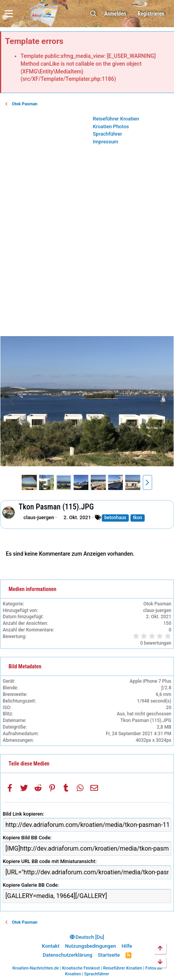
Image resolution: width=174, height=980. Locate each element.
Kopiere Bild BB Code (27, 838)
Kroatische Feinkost (81, 968)
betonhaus (115, 518)
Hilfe (127, 946)
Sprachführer (108, 134)
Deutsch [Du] (87, 937)
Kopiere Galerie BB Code (30, 885)
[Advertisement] (87, 243)
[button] (9, 14)
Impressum (106, 142)
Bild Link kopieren (23, 814)
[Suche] (93, 14)
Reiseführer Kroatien (116, 119)
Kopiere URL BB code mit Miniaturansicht (49, 861)
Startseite (109, 955)
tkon (138, 518)
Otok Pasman (157, 604)
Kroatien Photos (111, 126)
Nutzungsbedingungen (90, 946)
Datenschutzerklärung (67, 955)
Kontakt (51, 946)
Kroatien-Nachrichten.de (36, 968)
